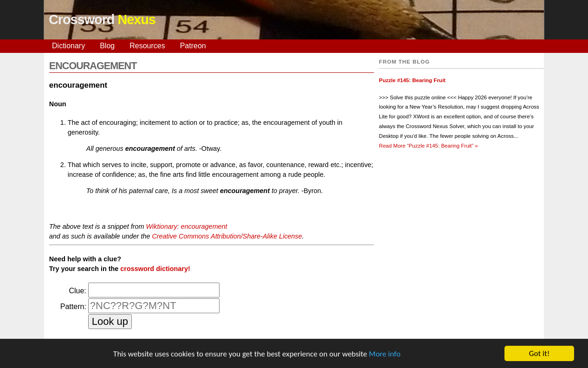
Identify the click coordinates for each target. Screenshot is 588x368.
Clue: (77, 291)
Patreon (193, 46)
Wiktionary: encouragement (187, 226)
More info (385, 354)
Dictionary (68, 46)
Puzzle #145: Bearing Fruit (412, 80)
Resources (147, 46)
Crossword (102, 19)
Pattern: (73, 307)
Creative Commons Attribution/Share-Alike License (227, 236)
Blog (107, 46)
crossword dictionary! (155, 269)
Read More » (429, 146)
